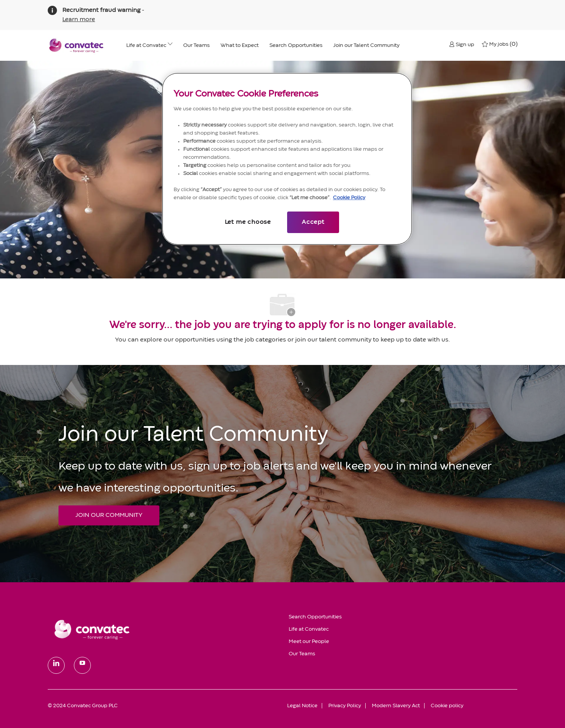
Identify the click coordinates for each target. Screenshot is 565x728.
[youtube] (82, 665)
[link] (163, 629)
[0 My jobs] (500, 44)
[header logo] (77, 45)
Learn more (79, 20)
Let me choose (248, 222)
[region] (287, 159)
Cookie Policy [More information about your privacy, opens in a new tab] (349, 198)
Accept (313, 222)
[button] (462, 44)
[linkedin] (56, 665)
